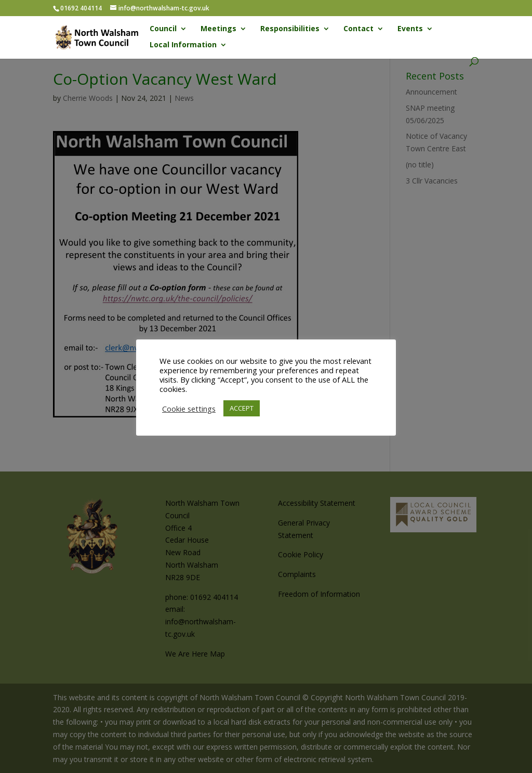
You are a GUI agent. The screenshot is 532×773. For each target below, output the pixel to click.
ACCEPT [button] (242, 408)
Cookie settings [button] (189, 409)
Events (410, 29)
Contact (358, 29)
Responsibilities (290, 29)
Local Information (183, 45)
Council (163, 29)
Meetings (218, 29)
